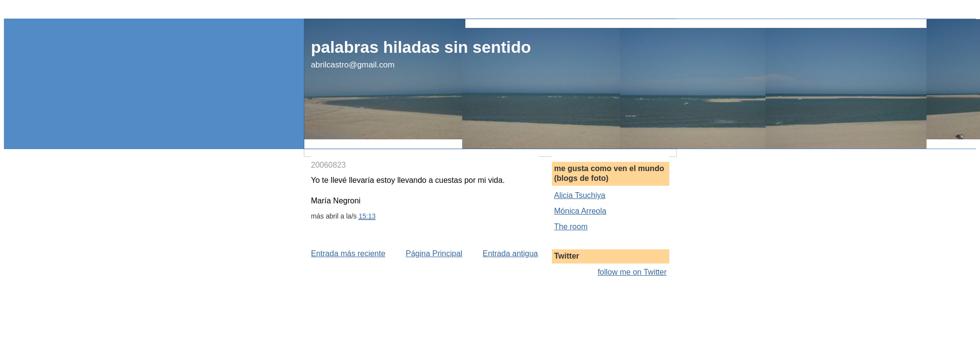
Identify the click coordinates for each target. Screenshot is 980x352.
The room (571, 227)
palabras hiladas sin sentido (421, 47)
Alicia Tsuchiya (580, 195)
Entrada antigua (511, 253)
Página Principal (434, 253)
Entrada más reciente (348, 253)
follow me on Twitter (632, 272)
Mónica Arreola (581, 211)
